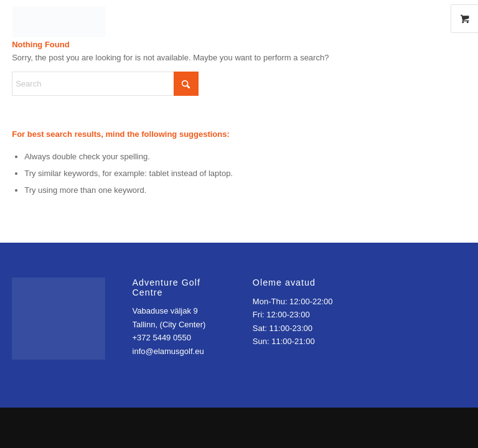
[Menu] (382, 19)
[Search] (105, 84)
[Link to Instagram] (431, 19)
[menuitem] (390, 19)
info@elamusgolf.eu (168, 351)
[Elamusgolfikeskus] (239, 19)
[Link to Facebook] (413, 19)
